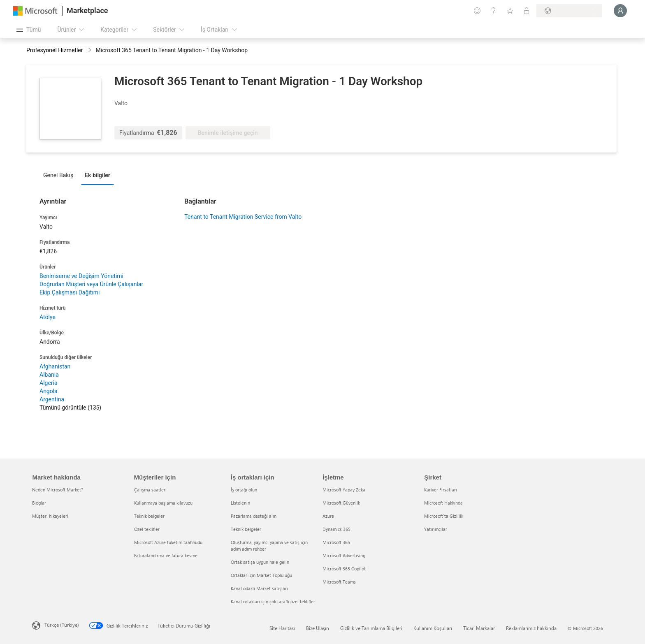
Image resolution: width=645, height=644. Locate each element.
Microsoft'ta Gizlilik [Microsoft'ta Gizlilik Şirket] (444, 516)
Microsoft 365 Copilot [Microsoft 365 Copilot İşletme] (344, 569)
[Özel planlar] (527, 11)
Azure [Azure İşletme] (328, 516)
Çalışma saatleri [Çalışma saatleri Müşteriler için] (150, 490)
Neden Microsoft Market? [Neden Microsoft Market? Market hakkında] (58, 490)
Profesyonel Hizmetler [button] (55, 50)
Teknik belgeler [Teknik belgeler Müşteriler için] (149, 516)
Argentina (52, 399)
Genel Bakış (58, 175)
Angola (49, 391)
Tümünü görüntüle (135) (70, 408)
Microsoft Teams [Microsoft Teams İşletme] (339, 582)
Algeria (49, 383)
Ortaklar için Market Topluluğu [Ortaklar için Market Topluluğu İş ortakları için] (261, 575)
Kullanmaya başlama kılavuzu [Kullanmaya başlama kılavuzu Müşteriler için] (163, 503)
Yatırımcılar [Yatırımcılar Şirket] (436, 529)
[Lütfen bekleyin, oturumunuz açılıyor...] (620, 11)
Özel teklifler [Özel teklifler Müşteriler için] (147, 529)
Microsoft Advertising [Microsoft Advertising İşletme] (344, 555)
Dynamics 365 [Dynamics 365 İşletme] (336, 529)
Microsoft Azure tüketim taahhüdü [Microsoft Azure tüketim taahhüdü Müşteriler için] (168, 542)
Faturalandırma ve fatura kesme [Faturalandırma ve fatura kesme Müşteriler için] (166, 555)
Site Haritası (282, 628)
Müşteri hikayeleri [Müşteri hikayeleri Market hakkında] (50, 516)
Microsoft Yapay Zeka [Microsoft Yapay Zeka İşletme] (344, 490)
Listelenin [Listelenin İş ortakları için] (240, 503)
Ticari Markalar (479, 628)
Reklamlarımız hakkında (531, 628)
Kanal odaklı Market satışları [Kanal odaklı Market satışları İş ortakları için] (259, 588)
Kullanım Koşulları (433, 628)
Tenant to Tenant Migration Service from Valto (243, 217)
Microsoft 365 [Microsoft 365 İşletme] (336, 542)
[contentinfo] (90, 51)
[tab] (60, 175)
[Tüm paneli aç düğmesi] (29, 30)
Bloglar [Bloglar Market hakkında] (39, 503)
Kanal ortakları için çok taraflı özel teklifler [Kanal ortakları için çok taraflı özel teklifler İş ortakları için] (273, 601)
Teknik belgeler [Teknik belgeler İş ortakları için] (246, 529)
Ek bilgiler (97, 175)
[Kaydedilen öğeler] (510, 11)
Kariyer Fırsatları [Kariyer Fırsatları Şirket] (441, 490)
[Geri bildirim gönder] (477, 11)
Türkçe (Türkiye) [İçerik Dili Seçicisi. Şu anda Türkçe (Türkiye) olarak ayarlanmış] (62, 625)
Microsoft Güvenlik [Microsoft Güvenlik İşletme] (341, 503)
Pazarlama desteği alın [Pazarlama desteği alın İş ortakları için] (254, 516)
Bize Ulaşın (318, 628)
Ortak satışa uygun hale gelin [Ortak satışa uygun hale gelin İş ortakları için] (260, 562)
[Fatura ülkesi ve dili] (569, 11)
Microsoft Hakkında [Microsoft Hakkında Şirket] (443, 503)
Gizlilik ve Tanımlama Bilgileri (371, 628)
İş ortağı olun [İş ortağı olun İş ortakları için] (244, 490)
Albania (49, 375)
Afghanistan (55, 366)
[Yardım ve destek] (494, 11)
